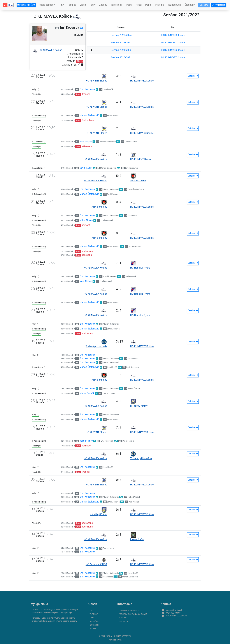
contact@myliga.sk (174, 610)
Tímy (61, 5)
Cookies (123, 618)
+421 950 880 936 (174, 613)
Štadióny (94, 621)
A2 (120, 640)
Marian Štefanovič (89, 115)
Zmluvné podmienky (129, 610)
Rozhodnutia (174, 5)
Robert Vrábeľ (134, 497)
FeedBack (123, 621)
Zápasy (103, 5)
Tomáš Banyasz (110, 276)
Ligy (92, 610)
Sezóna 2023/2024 (121, 35)
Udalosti (94, 625)
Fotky (92, 5)
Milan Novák (86, 220)
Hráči (139, 5)
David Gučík (108, 89)
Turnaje (94, 614)
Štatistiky (190, 5)
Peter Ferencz (128, 441)
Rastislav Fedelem (136, 189)
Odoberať (204, 5)
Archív (93, 629)
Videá (83, 5)
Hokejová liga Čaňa (26, 5)
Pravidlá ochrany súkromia (133, 614)
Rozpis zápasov (46, 5)
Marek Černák (134, 388)
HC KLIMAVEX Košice (173, 35)
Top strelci (116, 5)
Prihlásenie (219, 5)
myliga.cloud (39, 604)
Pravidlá (159, 5)
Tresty (129, 5)
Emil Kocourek (87, 89)
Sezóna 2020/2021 (121, 57)
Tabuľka (72, 5)
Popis (148, 5)
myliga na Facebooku (177, 616)
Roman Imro (86, 441)
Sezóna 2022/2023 (121, 43)
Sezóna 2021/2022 (121, 50)
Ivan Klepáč (86, 142)
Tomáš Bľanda (135, 247)
